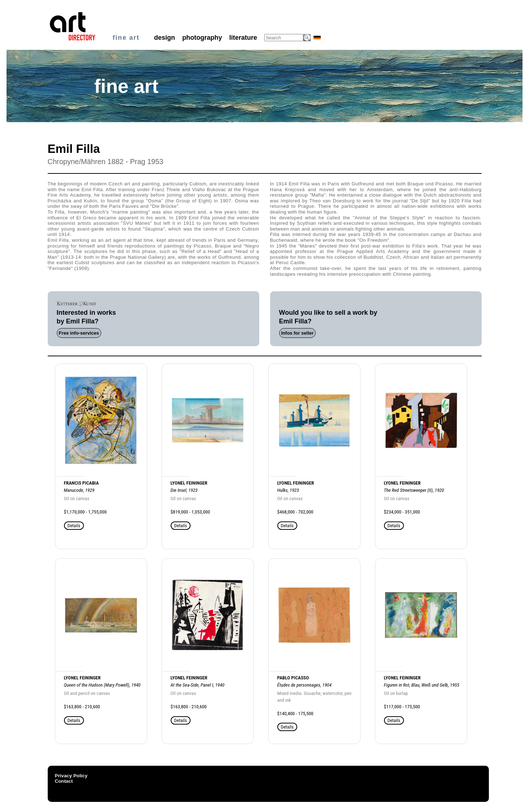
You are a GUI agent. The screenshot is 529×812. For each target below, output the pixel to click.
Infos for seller (298, 333)
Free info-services (79, 333)
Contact (64, 781)
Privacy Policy (71, 776)
